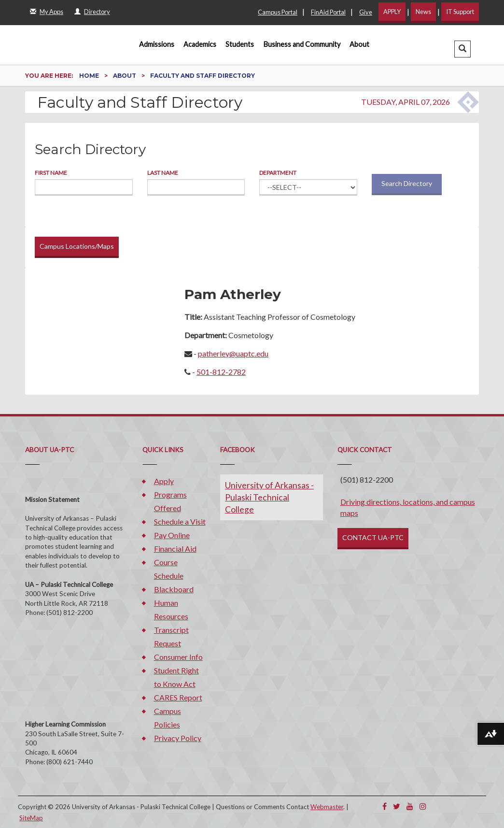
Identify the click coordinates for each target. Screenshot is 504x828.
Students (240, 44)
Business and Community (302, 44)
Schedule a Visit (180, 521)
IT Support (460, 12)
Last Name (163, 173)
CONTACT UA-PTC (373, 537)
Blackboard (174, 589)
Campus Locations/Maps (77, 246)
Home (90, 76)
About (359, 44)
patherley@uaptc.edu (233, 353)
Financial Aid (175, 549)
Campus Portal (278, 12)
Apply (164, 481)
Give (366, 12)
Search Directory (407, 183)
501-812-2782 (221, 372)
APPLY (392, 12)
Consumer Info (178, 657)
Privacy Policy (178, 738)
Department (278, 173)
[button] (462, 49)
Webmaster (327, 807)
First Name (51, 173)
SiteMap (31, 818)
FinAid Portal (328, 12)
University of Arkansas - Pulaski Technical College (269, 497)
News (423, 12)
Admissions (157, 44)
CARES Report (178, 697)
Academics (200, 44)
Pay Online (172, 535)
